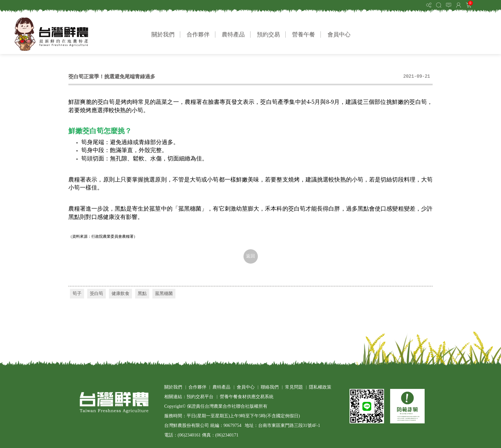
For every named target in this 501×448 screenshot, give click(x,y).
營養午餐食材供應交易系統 (247, 397)
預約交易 (268, 35)
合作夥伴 (198, 35)
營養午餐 (304, 35)
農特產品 (233, 35)
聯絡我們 (270, 387)
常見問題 (294, 387)
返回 (250, 256)
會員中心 (339, 35)
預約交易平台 (200, 397)
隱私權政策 (320, 387)
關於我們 (163, 35)
